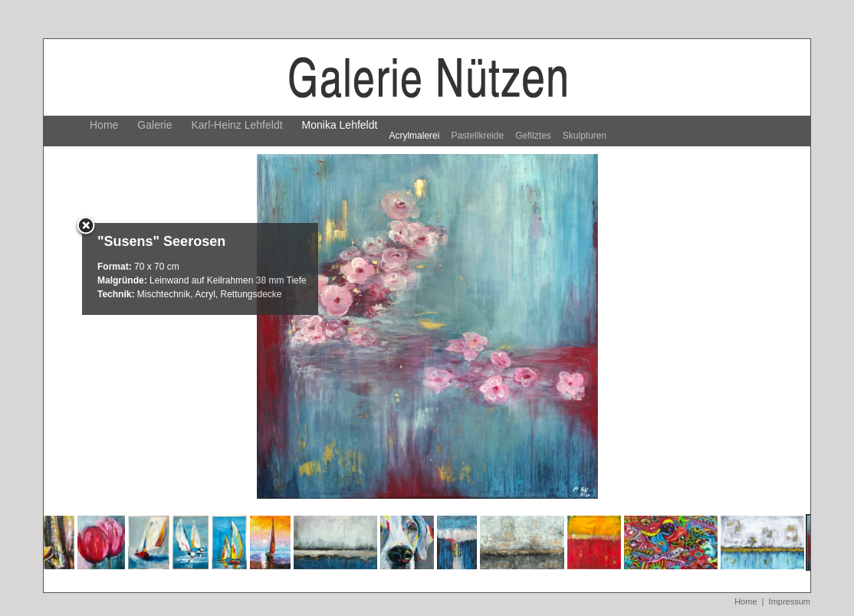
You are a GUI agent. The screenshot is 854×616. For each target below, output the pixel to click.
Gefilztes (533, 136)
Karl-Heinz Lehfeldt (237, 125)
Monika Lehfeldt (340, 125)
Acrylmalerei (414, 136)
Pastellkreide (477, 136)
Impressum (790, 601)
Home (104, 125)
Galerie (154, 125)
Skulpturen (585, 136)
